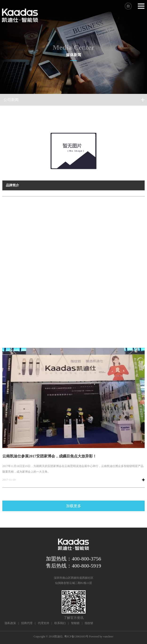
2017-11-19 (9, 480)
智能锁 (75, 623)
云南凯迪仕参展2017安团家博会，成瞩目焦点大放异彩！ (49, 456)
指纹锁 (89, 623)
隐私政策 (10, 623)
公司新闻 (11, 100)
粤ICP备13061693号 (76, 636)
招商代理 (27, 623)
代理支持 (44, 623)
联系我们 (60, 623)
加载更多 (74, 506)
